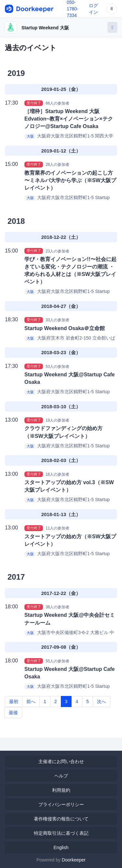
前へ (31, 702)
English (61, 847)
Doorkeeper (74, 860)
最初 (14, 702)
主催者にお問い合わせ (61, 761)
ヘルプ (61, 776)
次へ (102, 702)
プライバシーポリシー (61, 804)
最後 (13, 713)
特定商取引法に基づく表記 (61, 833)
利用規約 (61, 790)
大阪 (30, 136)
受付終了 (34, 103)
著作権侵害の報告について (61, 819)
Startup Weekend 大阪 (45, 28)
